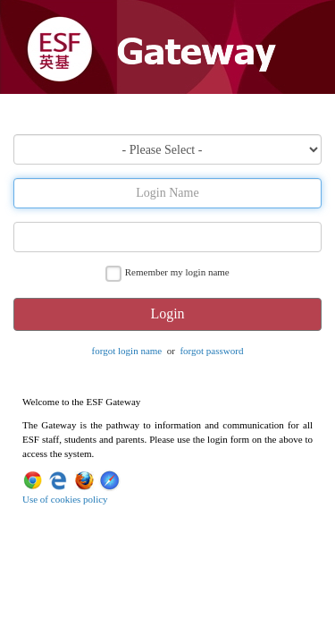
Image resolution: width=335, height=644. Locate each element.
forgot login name (127, 351)
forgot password (211, 351)
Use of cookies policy (65, 499)
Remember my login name (177, 272)
